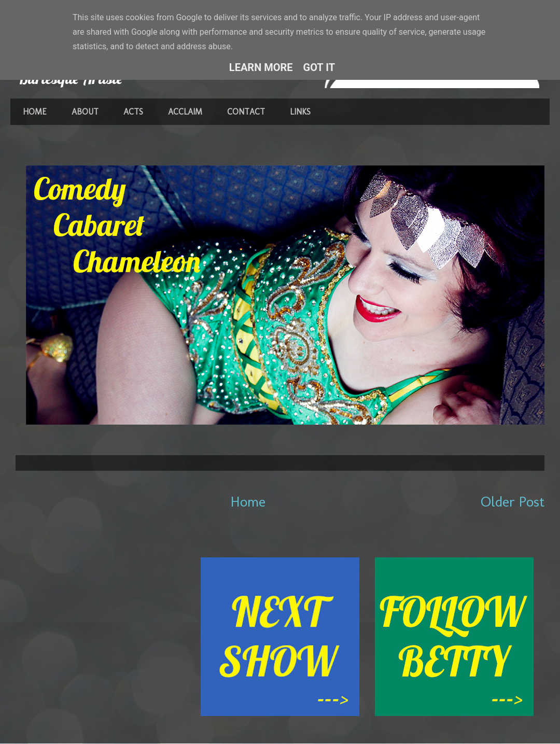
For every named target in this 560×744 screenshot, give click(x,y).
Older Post (513, 502)
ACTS (133, 112)
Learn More (261, 67)
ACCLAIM (185, 112)
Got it (319, 67)
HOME (35, 112)
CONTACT (246, 112)
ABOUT (85, 112)
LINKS (300, 112)
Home (248, 502)
